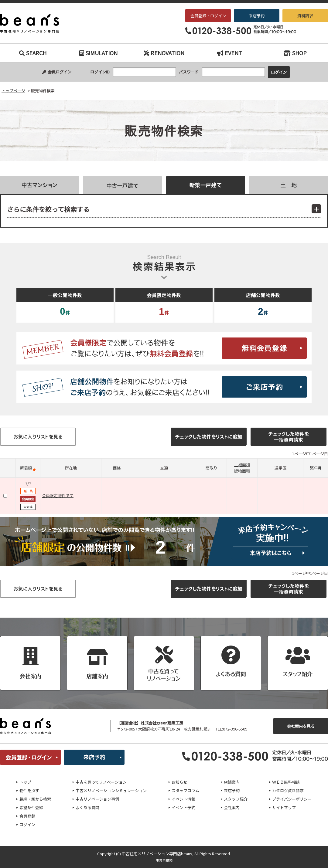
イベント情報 (183, 799)
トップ (25, 782)
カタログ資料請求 (288, 790)
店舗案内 (232, 782)
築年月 (316, 468)
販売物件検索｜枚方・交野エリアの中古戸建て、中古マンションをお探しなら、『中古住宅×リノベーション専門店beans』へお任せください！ (34, 23)
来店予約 (257, 16)
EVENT (230, 53)
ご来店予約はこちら (164, 387)
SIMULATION (98, 53)
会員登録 (27, 816)
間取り (212, 468)
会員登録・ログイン (208, 16)
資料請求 (305, 16)
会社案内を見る (301, 726)
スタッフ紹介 (236, 799)
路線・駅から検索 (35, 799)
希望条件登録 (31, 807)
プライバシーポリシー (292, 799)
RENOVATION (164, 53)
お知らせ (179, 782)
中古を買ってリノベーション (101, 782)
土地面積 (242, 465)
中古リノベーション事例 (97, 799)
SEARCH (33, 53)
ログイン (27, 824)
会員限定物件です (58, 495)
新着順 (26, 468)
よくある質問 (87, 807)
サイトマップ (284, 807)
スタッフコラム (185, 790)
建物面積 (242, 471)
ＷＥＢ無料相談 (286, 782)
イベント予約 (183, 807)
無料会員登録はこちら (164, 348)
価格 (117, 468)
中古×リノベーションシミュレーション (111, 790)
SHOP (295, 53)
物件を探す (29, 790)
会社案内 (232, 807)
